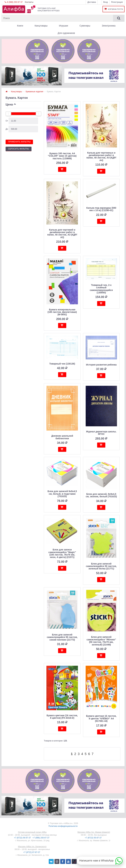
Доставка (92, 2)
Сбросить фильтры (19, 149)
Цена (9, 104)
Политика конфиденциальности (63, 826)
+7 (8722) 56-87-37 (23, 838)
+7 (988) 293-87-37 (41, 838)
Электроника (109, 26)
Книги (20, 26)
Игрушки (64, 26)
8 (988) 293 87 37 (14, 2)
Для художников (66, 33)
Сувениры (85, 26)
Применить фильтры (19, 142)
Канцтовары (41, 26)
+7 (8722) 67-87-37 (32, 852)
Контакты (29, 2)
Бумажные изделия (34, 92)
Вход (106, 2)
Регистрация (117, 2)
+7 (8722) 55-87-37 (94, 838)
